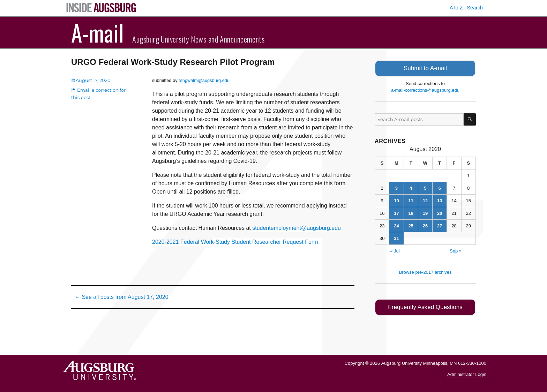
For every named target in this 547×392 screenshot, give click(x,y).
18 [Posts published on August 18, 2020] (411, 213)
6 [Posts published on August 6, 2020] (440, 187)
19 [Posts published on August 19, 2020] (425, 213)
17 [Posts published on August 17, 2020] (396, 213)
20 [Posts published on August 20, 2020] (440, 213)
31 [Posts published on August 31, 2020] (396, 238)
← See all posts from (122, 297)
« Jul (395, 250)
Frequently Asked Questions (425, 306)
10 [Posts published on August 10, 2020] (396, 200)
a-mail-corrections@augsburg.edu (425, 89)
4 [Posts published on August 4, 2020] (411, 187)
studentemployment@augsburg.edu (297, 228)
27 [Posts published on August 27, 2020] (440, 225)
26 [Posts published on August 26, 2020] (425, 225)
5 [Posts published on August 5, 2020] (425, 187)
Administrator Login (467, 373)
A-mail (98, 32)
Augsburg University (402, 361)
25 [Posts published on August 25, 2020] (411, 225)
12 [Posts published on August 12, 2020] (425, 200)
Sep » (456, 250)
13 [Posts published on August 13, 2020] (440, 200)
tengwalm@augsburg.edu (204, 80)
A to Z (456, 8)
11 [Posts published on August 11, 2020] (411, 200)
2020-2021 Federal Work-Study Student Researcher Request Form (235, 242)
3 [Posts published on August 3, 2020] (396, 187)
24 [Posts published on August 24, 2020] (396, 225)
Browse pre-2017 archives (425, 272)
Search (475, 8)
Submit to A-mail (425, 68)
